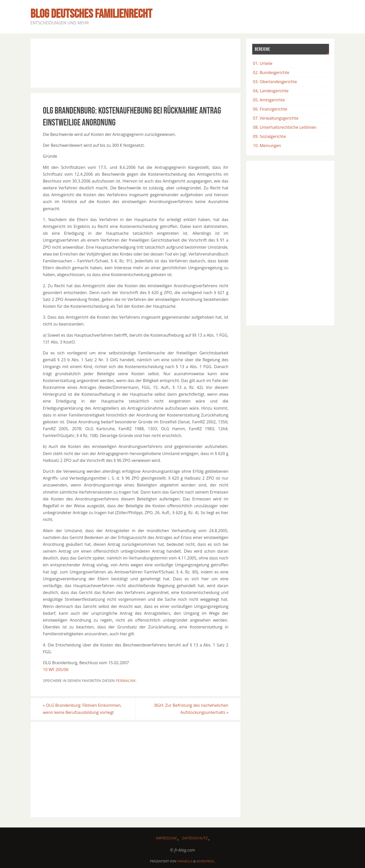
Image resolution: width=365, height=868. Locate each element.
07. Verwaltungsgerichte (276, 118)
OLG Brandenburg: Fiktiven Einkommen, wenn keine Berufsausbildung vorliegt (82, 709)
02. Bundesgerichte (271, 73)
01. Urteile (263, 63)
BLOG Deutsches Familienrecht (91, 14)
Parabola (185, 861)
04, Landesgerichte (271, 91)
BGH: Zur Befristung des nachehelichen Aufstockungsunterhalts (191, 709)
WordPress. (206, 861)
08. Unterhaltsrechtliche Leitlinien (285, 127)
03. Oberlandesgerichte (275, 82)
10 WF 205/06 (56, 670)
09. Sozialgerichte (269, 136)
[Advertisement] (136, 62)
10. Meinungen (267, 146)
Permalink (126, 681)
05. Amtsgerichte (269, 100)
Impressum (166, 838)
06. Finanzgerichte (270, 109)
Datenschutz (195, 838)
